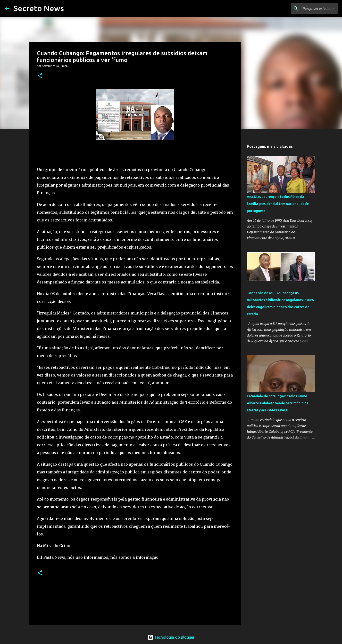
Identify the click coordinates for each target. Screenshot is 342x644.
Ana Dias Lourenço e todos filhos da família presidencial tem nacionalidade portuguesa (278, 204)
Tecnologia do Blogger (171, 637)
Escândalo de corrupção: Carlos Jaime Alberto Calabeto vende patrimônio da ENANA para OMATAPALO (278, 403)
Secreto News (39, 8)
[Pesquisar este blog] (313, 8)
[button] (40, 76)
